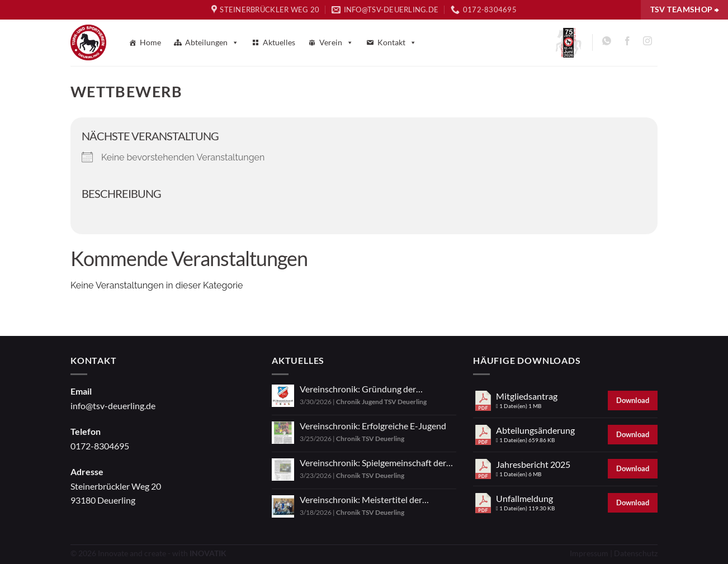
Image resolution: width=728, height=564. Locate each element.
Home (150, 42)
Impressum (589, 553)
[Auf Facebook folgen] (627, 43)
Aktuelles (279, 42)
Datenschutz (636, 553)
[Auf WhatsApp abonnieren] (607, 43)
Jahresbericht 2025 (533, 464)
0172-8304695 (100, 446)
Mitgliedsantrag (527, 396)
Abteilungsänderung (535, 430)
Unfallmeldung (524, 498)
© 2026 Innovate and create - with (148, 553)
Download (633, 400)
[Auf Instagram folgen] (647, 43)
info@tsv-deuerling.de (113, 406)
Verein (336, 42)
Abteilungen (212, 42)
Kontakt (397, 42)
